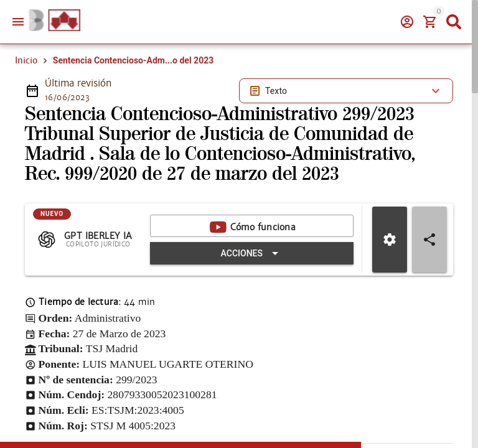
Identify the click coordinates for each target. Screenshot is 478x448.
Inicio (26, 105)
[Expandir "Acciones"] (257, 297)
